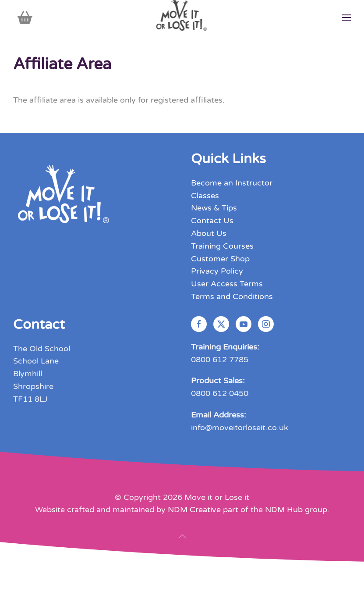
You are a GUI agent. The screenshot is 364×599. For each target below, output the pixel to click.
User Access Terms (227, 284)
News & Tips (214, 208)
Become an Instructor (232, 183)
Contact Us (212, 221)
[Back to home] (182, 18)
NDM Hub (284, 510)
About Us (209, 233)
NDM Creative (194, 510)
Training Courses (222, 246)
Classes (205, 196)
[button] (346, 18)
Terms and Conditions (232, 296)
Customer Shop (220, 259)
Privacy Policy (217, 271)
